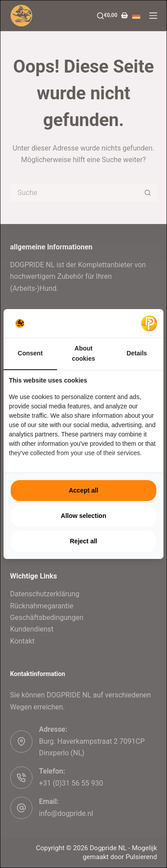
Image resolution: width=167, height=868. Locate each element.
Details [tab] (137, 353)
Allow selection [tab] (84, 516)
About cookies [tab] (83, 353)
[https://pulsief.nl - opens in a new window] (149, 323)
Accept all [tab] (83, 490)
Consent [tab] (30, 353)
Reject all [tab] (83, 541)
